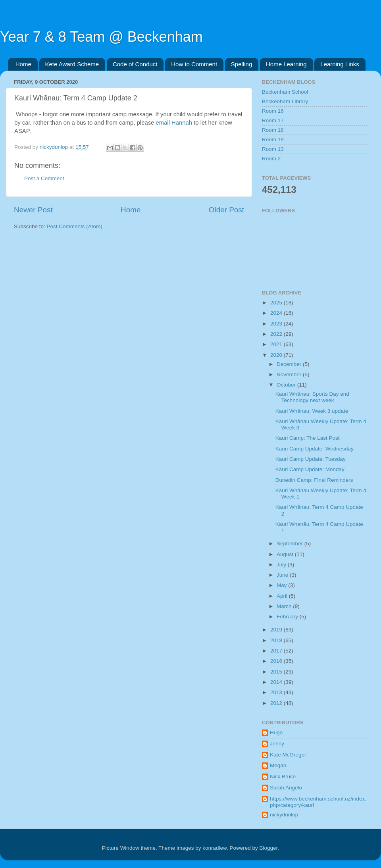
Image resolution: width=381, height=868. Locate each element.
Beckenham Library (285, 101)
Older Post (226, 210)
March (285, 606)
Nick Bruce (283, 777)
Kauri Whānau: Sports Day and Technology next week (312, 397)
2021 (277, 344)
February (288, 617)
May (282, 585)
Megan (278, 765)
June (283, 575)
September (291, 544)
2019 (277, 630)
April (283, 596)
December (290, 364)
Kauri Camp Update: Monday (310, 469)
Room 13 (273, 149)
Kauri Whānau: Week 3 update (312, 411)
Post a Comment (44, 178)
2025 (277, 303)
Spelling (241, 64)
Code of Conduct (135, 64)
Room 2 (271, 159)
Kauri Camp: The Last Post (308, 438)
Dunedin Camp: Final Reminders (314, 480)
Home (23, 64)
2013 (277, 692)
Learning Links (340, 64)
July (282, 565)
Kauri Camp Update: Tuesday (311, 459)
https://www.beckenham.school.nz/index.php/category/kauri (318, 802)
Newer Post (33, 210)
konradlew (215, 848)
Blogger (269, 848)
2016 (277, 661)
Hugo (276, 732)
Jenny (277, 744)
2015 (277, 672)
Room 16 (273, 111)
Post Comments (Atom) (75, 226)
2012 (277, 703)
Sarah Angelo (286, 788)
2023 (277, 324)
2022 (277, 334)
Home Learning (286, 64)
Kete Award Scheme (72, 64)
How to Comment (194, 64)
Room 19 (273, 140)
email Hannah (175, 123)
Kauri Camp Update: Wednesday (315, 449)
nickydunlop (284, 815)
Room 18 (273, 130)
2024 (277, 313)
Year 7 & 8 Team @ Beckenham (101, 37)
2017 (277, 651)
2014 (277, 682)
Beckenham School (285, 92)
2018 (277, 640)
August (286, 554)
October (287, 385)
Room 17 (273, 120)
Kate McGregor (288, 755)
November (290, 374)
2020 (277, 355)
